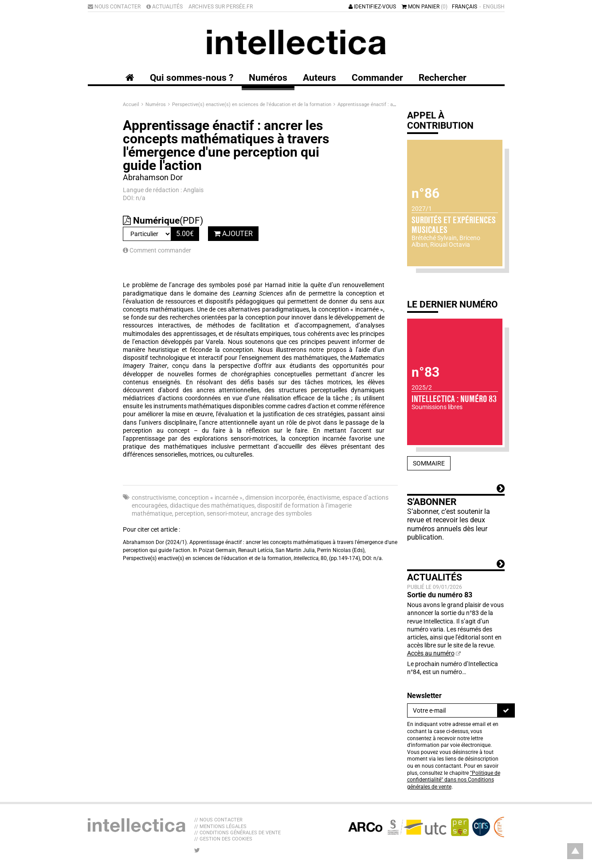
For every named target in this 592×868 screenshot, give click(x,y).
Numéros (156, 105)
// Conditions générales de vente (237, 833)
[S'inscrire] (506, 710)
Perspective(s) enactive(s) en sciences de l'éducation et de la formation (252, 105)
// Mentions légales (220, 827)
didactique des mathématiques (212, 505)
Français (465, 7)
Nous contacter (114, 7)
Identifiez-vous (372, 7)
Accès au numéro (431, 653)
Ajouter (233, 234)
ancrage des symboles (281, 513)
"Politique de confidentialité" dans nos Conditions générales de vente (454, 780)
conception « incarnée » (210, 497)
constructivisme (154, 497)
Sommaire (429, 463)
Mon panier (425, 7)
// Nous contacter (218, 820)
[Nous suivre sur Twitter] (197, 850)
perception (189, 513)
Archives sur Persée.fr (221, 7)
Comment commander (157, 250)
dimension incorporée (275, 497)
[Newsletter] (452, 710)
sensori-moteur (227, 513)
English (494, 7)
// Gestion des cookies (223, 839)
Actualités (165, 7)
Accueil (132, 105)
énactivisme (323, 497)
